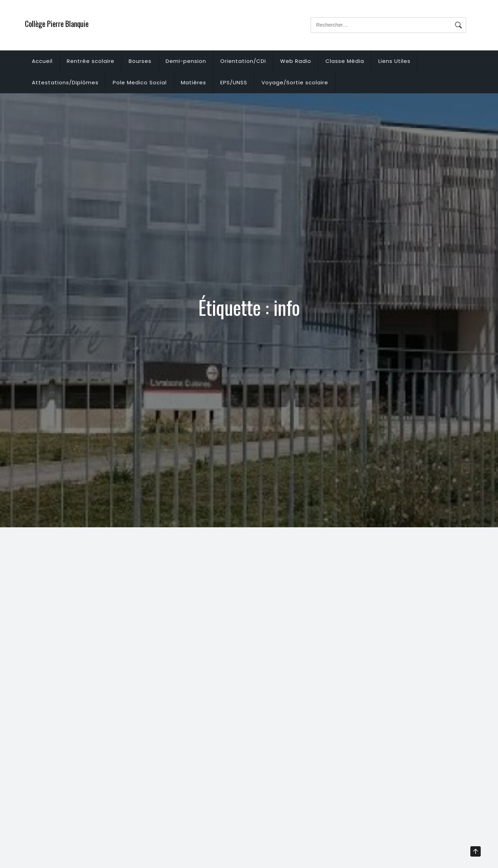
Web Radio (296, 61)
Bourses (140, 61)
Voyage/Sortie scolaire (295, 82)
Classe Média (345, 61)
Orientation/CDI (243, 61)
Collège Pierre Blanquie (57, 23)
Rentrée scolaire (91, 61)
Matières (193, 82)
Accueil (42, 61)
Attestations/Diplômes (65, 82)
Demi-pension (186, 61)
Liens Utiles (394, 61)
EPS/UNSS (234, 82)
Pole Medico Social (140, 82)
